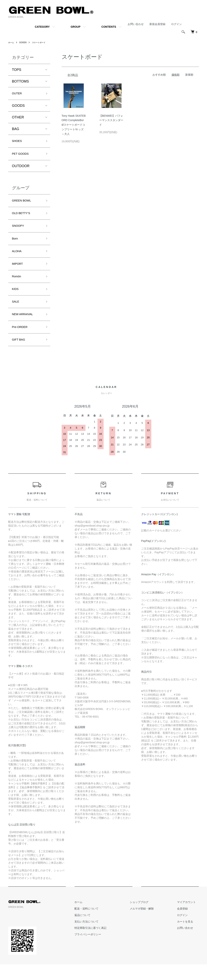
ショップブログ (148, 918)
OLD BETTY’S (23, 218)
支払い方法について (102, 937)
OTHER (18, 118)
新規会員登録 (157, 24)
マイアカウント (190, 918)
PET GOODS (22, 156)
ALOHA (18, 259)
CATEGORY (42, 27)
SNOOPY (19, 232)
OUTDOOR (21, 169)
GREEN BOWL (24, 204)
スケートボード (42, 42)
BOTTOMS (21, 81)
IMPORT (19, 273)
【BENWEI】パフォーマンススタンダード (111, 120)
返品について (98, 931)
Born (16, 245)
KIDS (16, 300)
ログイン (176, 24)
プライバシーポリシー (103, 950)
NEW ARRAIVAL (25, 327)
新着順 (189, 75)
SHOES (18, 143)
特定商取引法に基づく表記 (106, 944)
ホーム (12, 42)
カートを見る (188, 937)
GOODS (25, 42)
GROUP (75, 27)
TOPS (17, 70)
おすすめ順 (159, 75)
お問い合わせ (136, 24)
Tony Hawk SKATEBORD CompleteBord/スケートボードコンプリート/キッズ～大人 (74, 125)
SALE (16, 314)
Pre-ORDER (21, 341)
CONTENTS (109, 27)
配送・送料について (102, 924)
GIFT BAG (20, 355)
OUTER (18, 94)
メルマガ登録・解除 (151, 924)
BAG (16, 130)
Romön (18, 286)
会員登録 (186, 924)
